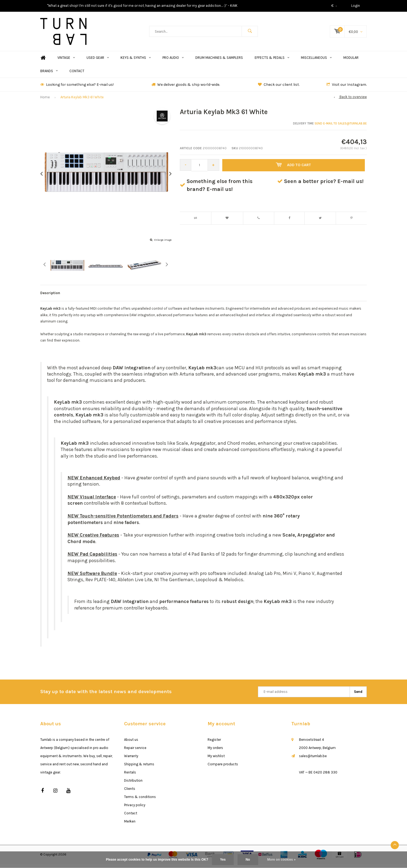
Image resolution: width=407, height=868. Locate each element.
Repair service (135, 752)
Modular (351, 62)
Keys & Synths (136, 62)
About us (131, 744)
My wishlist (216, 760)
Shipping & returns (139, 768)
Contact (77, 75)
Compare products (223, 768)
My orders (215, 752)
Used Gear (98, 62)
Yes (223, 860)
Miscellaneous (316, 62)
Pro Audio (173, 62)
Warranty (131, 760)
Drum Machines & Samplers (219, 62)
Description (50, 297)
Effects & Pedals (272, 62)
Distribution (133, 785)
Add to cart (295, 169)
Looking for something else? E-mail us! (77, 89)
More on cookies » (281, 860)
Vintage (66, 62)
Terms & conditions (140, 801)
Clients (130, 793)
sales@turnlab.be (313, 760)
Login (356, 6)
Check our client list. (279, 89)
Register (214, 744)
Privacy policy (135, 809)
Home (43, 62)
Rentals (130, 776)
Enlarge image (163, 244)
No (248, 860)
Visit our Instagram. (347, 89)
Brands (49, 75)
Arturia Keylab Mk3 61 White (82, 101)
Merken (130, 825)
